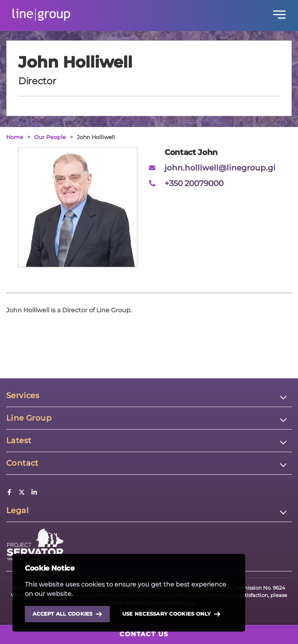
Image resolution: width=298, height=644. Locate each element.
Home (15, 137)
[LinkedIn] (34, 493)
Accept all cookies (67, 614)
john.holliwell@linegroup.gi (220, 168)
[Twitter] (22, 493)
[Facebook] (9, 493)
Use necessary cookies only (171, 614)
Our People (50, 137)
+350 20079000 (194, 183)
